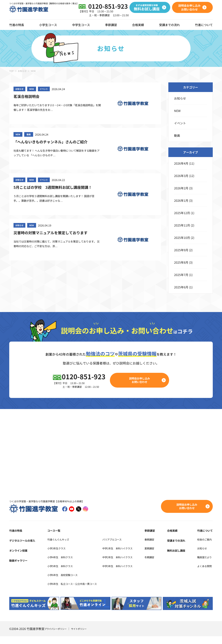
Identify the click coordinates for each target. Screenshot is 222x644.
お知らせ (22, 71)
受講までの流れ (169, 25)
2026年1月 (181, 200)
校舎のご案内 (204, 547)
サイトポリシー (84, 636)
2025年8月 (181, 262)
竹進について (204, 538)
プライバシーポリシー (57, 636)
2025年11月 (182, 225)
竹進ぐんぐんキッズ (57, 547)
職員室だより (204, 565)
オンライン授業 (20, 558)
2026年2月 (181, 188)
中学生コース (81, 25)
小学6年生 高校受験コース (62, 582)
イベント (180, 123)
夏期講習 (158, 556)
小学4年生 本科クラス (59, 565)
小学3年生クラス (55, 556)
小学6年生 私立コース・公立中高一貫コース (74, 591)
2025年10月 (182, 238)
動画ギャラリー (20, 568)
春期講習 (158, 547)
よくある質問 (204, 573)
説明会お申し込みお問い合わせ (142, 387)
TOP (11, 71)
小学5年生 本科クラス (59, 573)
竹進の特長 (17, 538)
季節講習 (111, 25)
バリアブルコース (122, 547)
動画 (177, 135)
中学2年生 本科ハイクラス (129, 565)
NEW (177, 111)
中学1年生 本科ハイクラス (129, 556)
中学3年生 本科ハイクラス (129, 573)
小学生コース (48, 25)
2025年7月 (181, 275)
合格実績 (138, 25)
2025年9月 (181, 250)
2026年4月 (181, 163)
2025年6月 (181, 287)
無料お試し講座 (180, 558)
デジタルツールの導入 (24, 548)
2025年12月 (182, 213)
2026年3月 (181, 176)
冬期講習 (158, 565)
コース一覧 (51, 538)
